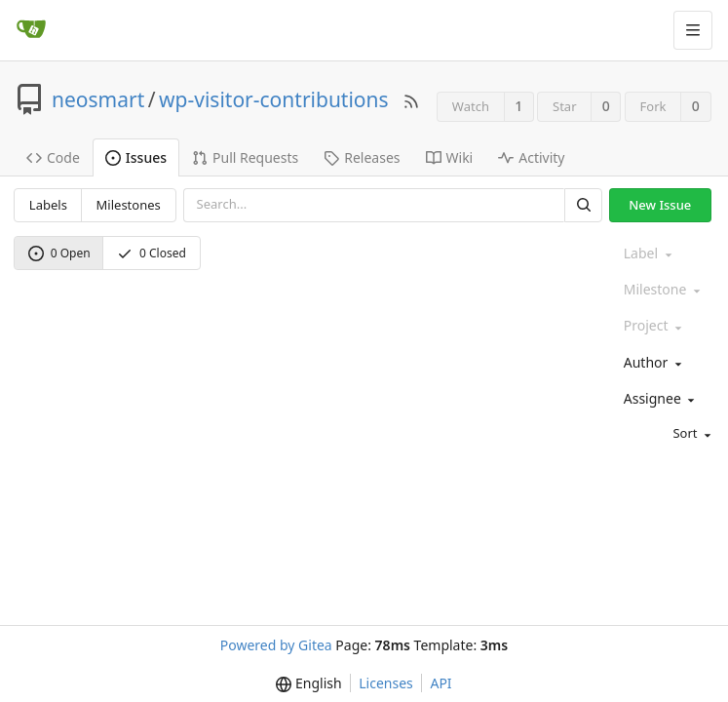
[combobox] (665, 363)
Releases (362, 157)
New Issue (660, 205)
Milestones (129, 205)
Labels (48, 205)
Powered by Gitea (276, 645)
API (441, 683)
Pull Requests (245, 157)
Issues (136, 157)
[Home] (31, 30)
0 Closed (152, 253)
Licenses (386, 683)
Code (53, 157)
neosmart (98, 99)
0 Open (59, 253)
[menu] (665, 434)
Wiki (450, 157)
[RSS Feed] (411, 100)
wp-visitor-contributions (274, 99)
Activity (531, 157)
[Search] (583, 205)
